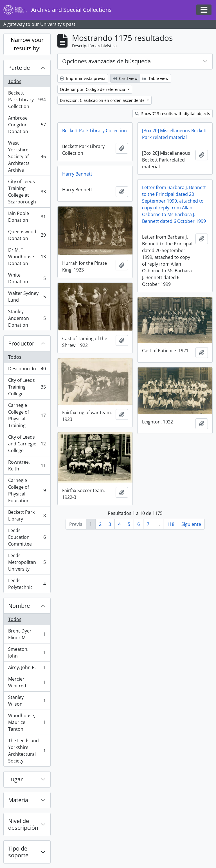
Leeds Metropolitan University (27, 562)
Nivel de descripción (23, 824)
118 (171, 524)
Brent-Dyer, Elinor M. (27, 634)
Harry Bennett (77, 174)
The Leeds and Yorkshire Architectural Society (27, 751)
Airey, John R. (27, 669)
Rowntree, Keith (27, 465)
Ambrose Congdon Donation (27, 125)
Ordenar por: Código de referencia (93, 89)
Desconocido (27, 370)
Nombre (19, 606)
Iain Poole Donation (27, 217)
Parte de (19, 68)
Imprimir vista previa (83, 78)
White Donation (27, 278)
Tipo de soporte (18, 852)
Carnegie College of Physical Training (27, 415)
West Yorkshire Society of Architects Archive (27, 156)
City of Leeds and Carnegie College (27, 444)
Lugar (15, 779)
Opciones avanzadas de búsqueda (106, 61)
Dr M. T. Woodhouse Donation (27, 257)
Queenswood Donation (27, 235)
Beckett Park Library (27, 515)
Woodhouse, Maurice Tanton (27, 722)
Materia (18, 800)
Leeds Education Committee (27, 537)
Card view (125, 78)
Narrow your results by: (27, 44)
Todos (15, 81)
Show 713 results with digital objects (173, 114)
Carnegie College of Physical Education (27, 490)
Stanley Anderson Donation (27, 318)
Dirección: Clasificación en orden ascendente (103, 100)
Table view (155, 78)
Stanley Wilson (27, 701)
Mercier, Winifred (27, 682)
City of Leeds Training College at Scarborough (27, 192)
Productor (21, 343)
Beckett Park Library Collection (27, 100)
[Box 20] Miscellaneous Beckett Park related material (175, 134)
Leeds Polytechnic (27, 584)
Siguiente (191, 524)
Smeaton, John (27, 652)
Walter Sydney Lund (27, 297)
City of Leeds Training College (27, 387)
